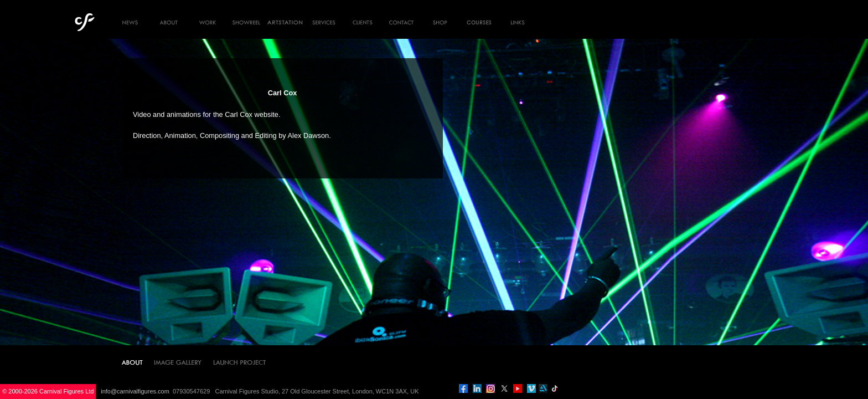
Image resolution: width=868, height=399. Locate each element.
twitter (504, 388)
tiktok (555, 388)
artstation (543, 388)
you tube (518, 388)
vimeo (531, 388)
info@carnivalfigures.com (135, 391)
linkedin (477, 388)
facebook (463, 388)
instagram (490, 388)
